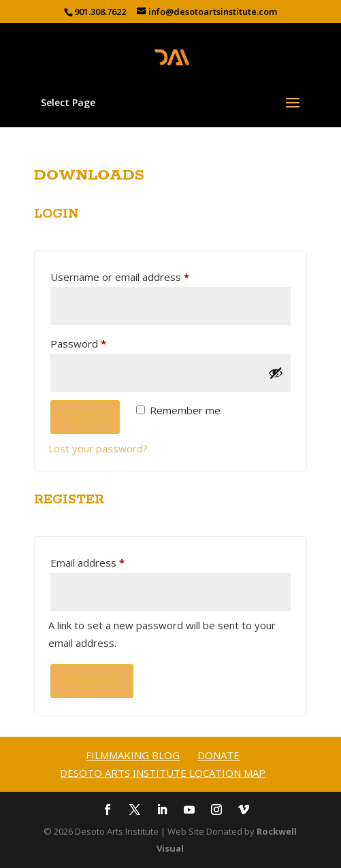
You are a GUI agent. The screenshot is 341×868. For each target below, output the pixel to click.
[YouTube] (189, 811)
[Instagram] (216, 811)
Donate (218, 755)
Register (92, 681)
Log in (85, 417)
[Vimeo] (244, 811)
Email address (109, 561)
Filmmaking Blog (133, 755)
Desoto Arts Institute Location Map (163, 773)
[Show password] (276, 373)
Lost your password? (98, 448)
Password (99, 342)
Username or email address (141, 275)
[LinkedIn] (162, 811)
